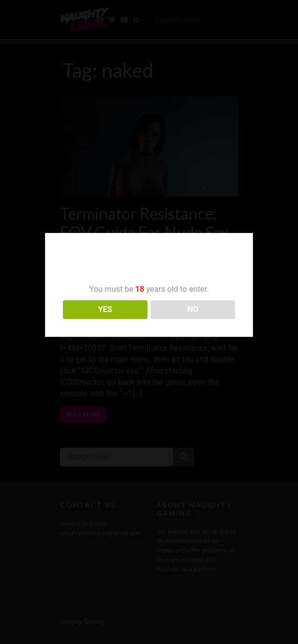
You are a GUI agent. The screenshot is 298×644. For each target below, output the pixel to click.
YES (105, 309)
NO (193, 309)
